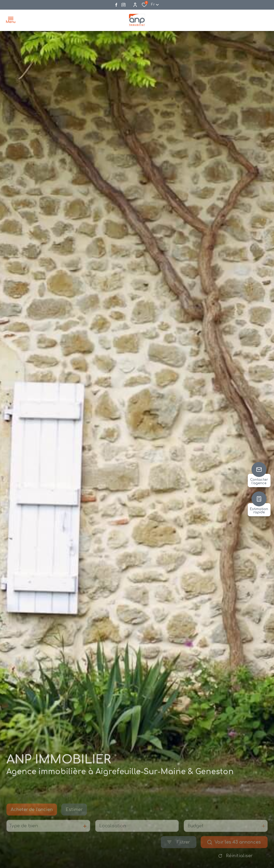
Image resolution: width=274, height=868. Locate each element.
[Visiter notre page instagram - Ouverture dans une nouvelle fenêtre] (123, 5)
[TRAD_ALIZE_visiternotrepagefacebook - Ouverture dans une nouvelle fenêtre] (116, 5)
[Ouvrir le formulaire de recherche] (179, 850)
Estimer (74, 818)
